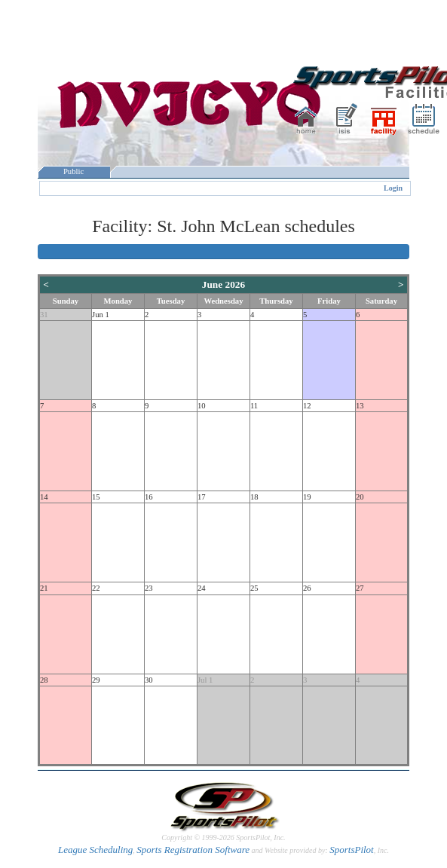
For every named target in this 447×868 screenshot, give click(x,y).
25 (254, 588)
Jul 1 (205, 680)
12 (307, 406)
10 (202, 406)
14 (44, 497)
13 (360, 406)
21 (44, 588)
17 (202, 497)
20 (360, 497)
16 (149, 497)
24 (202, 588)
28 (44, 680)
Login (393, 188)
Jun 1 (101, 315)
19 (307, 497)
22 (96, 588)
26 (307, 588)
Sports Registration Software (193, 850)
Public (74, 171)
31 (44, 315)
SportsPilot (352, 850)
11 (254, 406)
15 (96, 497)
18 (254, 497)
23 (149, 588)
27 (360, 588)
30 (149, 680)
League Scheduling (95, 850)
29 (96, 680)
